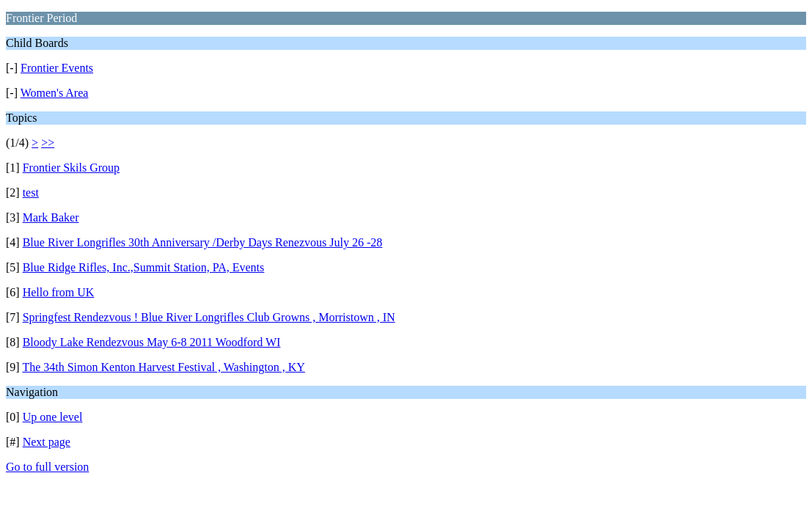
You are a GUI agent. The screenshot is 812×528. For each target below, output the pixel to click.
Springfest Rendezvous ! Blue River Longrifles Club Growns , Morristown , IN (209, 317)
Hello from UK (59, 292)
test (31, 192)
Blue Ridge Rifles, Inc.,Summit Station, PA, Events (144, 267)
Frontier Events (57, 68)
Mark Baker (51, 217)
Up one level (53, 417)
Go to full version (47, 467)
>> (48, 143)
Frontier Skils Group (71, 168)
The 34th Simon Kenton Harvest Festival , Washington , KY (164, 367)
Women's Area (55, 93)
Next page (47, 442)
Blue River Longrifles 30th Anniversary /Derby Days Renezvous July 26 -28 (203, 242)
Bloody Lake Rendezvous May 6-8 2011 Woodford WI (152, 342)
